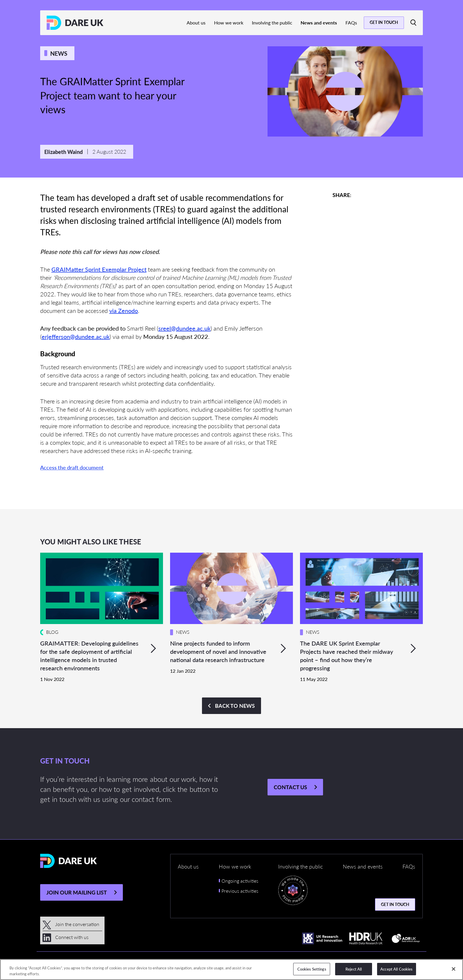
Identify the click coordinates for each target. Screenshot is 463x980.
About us (196, 23)
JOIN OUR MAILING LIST (77, 892)
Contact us (290, 787)
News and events (319, 23)
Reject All (354, 969)
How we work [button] (235, 866)
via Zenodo (124, 311)
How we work (229, 23)
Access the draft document (72, 467)
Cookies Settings (312, 969)
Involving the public (272, 23)
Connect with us (66, 937)
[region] (231, 970)
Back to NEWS (235, 706)
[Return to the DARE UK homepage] (75, 23)
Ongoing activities (240, 881)
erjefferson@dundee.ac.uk (76, 336)
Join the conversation (71, 924)
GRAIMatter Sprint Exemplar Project (99, 269)
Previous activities (240, 891)
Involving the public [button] (300, 866)
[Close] (454, 969)
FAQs (351, 23)
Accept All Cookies (396, 969)
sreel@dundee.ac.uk (184, 328)
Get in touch (384, 22)
